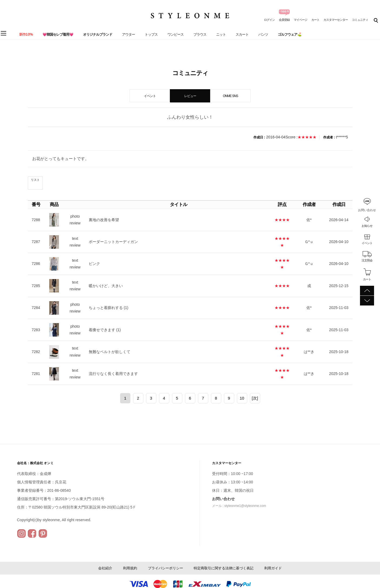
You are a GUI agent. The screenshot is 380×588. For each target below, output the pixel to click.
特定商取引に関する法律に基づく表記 (224, 568)
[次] (255, 398)
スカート (242, 34)
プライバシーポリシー (166, 568)
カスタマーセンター (336, 20)
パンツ (263, 34)
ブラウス (200, 34)
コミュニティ (360, 20)
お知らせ (367, 226)
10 (242, 398)
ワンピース (176, 34)
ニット (221, 34)
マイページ (300, 20)
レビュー (190, 96)
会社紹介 (105, 568)
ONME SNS (230, 96)
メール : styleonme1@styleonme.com (239, 506)
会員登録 (284, 20)
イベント (367, 243)
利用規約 (130, 568)
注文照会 (367, 260)
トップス (151, 34)
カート (315, 20)
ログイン (269, 20)
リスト (35, 180)
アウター (128, 34)
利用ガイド (273, 568)
